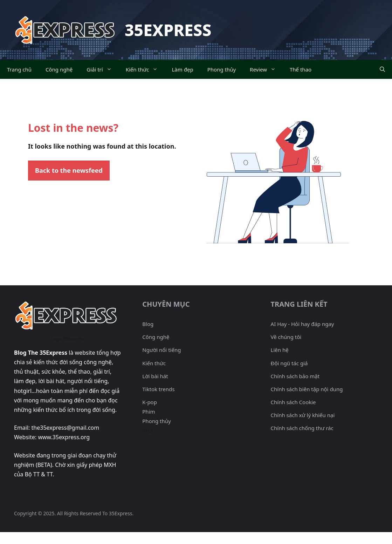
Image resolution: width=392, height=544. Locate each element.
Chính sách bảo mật (295, 376)
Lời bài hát (155, 376)
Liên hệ (280, 350)
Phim (149, 412)
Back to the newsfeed (69, 170)
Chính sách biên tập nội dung (307, 389)
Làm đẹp (182, 69)
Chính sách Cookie (293, 402)
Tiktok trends (158, 389)
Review (266, 69)
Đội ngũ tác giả (289, 363)
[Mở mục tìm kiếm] (382, 69)
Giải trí (102, 69)
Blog (148, 324)
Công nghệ (59, 69)
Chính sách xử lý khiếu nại (303, 415)
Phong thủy (222, 69)
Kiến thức (145, 69)
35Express (168, 30)
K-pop (150, 402)
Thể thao (301, 69)
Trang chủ (19, 69)
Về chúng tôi (286, 337)
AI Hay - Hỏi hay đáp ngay (302, 324)
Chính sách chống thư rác (302, 428)
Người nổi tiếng (161, 350)
